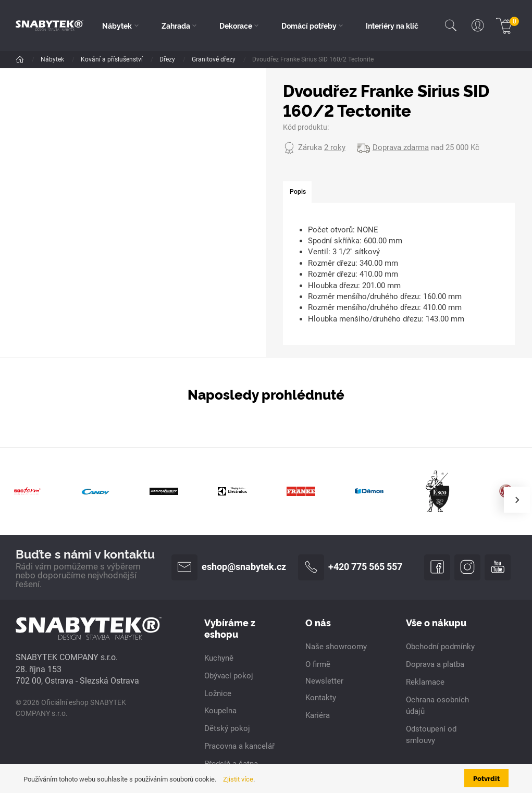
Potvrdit (486, 778)
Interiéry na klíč (392, 26)
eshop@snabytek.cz (229, 567)
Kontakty (321, 698)
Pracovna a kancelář (239, 746)
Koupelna (220, 711)
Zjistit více (238, 779)
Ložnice (218, 693)
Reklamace (425, 682)
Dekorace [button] (236, 26)
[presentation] (517, 500)
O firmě (318, 664)
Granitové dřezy (214, 59)
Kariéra (318, 715)
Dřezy (168, 59)
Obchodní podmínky (440, 647)
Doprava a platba (435, 664)
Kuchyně (219, 658)
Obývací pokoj (229, 676)
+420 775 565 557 (350, 567)
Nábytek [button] (117, 26)
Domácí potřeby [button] (309, 26)
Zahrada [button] (176, 26)
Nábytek (53, 59)
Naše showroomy (336, 647)
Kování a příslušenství (113, 59)
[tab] (297, 192)
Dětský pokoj (227, 728)
